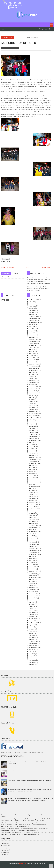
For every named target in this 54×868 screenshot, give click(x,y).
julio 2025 (32, 302)
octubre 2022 (33, 368)
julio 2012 (32, 602)
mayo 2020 (32, 424)
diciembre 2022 (34, 364)
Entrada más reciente (7, 267)
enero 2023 (33, 362)
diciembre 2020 (34, 412)
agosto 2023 (33, 348)
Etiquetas (6, 276)
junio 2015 (32, 536)
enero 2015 (32, 546)
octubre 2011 (33, 621)
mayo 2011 (32, 631)
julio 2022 (32, 372)
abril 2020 (32, 426)
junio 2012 (32, 604)
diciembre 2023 (34, 339)
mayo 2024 (32, 331)
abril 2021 (32, 403)
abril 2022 (32, 379)
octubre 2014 (33, 552)
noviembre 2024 (34, 318)
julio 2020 (32, 420)
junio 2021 (32, 399)
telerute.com (23, 864)
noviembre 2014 (34, 550)
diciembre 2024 (34, 316)
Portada (4, 850)
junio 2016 (32, 513)
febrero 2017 (33, 499)
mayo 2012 (32, 606)
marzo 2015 (32, 542)
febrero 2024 (33, 335)
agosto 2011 (32, 625)
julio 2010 (32, 652)
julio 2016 (32, 511)
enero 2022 (33, 385)
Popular (16, 273)
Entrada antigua (47, 267)
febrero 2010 (33, 662)
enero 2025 (33, 314)
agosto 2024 (33, 325)
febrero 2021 (33, 407)
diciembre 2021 (34, 387)
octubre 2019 (33, 439)
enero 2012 (32, 615)
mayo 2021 (32, 401)
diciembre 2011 (33, 617)
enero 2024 (33, 337)
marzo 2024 (33, 333)
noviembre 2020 (34, 414)
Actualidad (6, 273)
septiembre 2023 (34, 345)
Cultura (3, 844)
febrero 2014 (33, 567)
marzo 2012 (32, 610)
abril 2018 (32, 472)
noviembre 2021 (34, 389)
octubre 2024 (33, 321)
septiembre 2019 (34, 441)
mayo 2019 (32, 447)
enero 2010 (32, 664)
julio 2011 (32, 627)
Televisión (12, 771)
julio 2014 (32, 557)
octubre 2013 (33, 575)
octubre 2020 (33, 416)
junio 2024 (32, 329)
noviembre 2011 (34, 619)
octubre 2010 (33, 646)
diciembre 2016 (34, 503)
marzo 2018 (32, 474)
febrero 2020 (33, 430)
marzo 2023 (33, 358)
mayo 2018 (32, 470)
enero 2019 (32, 455)
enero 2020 (33, 432)
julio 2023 (32, 350)
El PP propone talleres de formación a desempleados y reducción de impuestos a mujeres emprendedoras (30, 790)
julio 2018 (32, 465)
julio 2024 (32, 327)
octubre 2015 (33, 530)
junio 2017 (32, 490)
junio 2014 (32, 559)
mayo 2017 (32, 492)
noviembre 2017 (34, 482)
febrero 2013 (33, 590)
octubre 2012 (33, 598)
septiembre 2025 (34, 300)
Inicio (2, 29)
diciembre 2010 (34, 641)
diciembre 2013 (34, 571)
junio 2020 (32, 422)
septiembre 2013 (34, 577)
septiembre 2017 (34, 486)
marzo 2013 (32, 588)
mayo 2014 (32, 561)
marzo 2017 (32, 497)
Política (3, 848)
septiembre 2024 (34, 323)
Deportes (4, 846)
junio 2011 (32, 629)
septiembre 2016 (34, 509)
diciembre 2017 (34, 480)
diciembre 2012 (34, 594)
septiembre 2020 (34, 418)
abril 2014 (32, 563)
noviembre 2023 (34, 341)
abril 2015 (32, 540)
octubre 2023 (33, 343)
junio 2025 (32, 304)
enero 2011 (32, 639)
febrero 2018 (33, 476)
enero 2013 (32, 592)
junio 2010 (32, 654)
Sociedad (4, 852)
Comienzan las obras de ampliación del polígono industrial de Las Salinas (25, 815)
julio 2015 (32, 534)
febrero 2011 (33, 637)
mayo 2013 (32, 583)
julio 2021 (32, 397)
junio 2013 (32, 581)
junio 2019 (32, 445)
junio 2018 (32, 468)
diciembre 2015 (34, 526)
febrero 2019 (33, 453)
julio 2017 (32, 488)
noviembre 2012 (34, 596)
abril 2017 (32, 494)
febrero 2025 (33, 312)
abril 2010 (32, 658)
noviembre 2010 (34, 644)
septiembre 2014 (34, 555)
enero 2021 (32, 410)
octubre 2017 (33, 484)
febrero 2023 (33, 360)
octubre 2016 (33, 507)
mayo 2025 (32, 306)
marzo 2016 (32, 519)
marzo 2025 (33, 310)
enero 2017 (32, 501)
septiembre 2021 (34, 393)
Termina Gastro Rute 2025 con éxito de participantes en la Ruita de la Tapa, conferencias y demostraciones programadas (25, 830)
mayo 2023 (32, 354)
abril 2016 (32, 517)
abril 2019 (32, 449)
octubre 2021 (33, 391)
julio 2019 (32, 443)
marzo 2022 (33, 381)
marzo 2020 (33, 428)
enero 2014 (32, 569)
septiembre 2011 (34, 623)
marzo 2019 (32, 451)
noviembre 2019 (34, 437)
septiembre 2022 (34, 370)
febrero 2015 (33, 544)
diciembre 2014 (34, 548)
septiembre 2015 (34, 532)
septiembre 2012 (34, 600)
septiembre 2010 (34, 648)
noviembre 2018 (34, 459)
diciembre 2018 (34, 457)
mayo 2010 (32, 656)
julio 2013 (32, 579)
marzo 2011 (32, 635)
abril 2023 (32, 356)
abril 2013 (32, 586)
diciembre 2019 (34, 434)
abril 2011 (32, 633)
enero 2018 (32, 478)
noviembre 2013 (34, 573)
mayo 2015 (32, 538)
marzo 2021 (32, 405)
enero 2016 (32, 523)
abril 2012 (32, 608)
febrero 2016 (33, 521)
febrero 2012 (33, 613)
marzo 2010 (32, 660)
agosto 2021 (33, 395)
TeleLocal (4, 855)
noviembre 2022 (34, 366)
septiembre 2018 (34, 463)
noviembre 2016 (34, 505)
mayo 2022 (32, 376)
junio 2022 (32, 374)
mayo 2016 (32, 515)
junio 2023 (32, 352)
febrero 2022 (33, 383)
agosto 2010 (33, 650)
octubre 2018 (33, 461)
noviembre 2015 (34, 528)
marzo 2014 (33, 565)
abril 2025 (32, 308)
